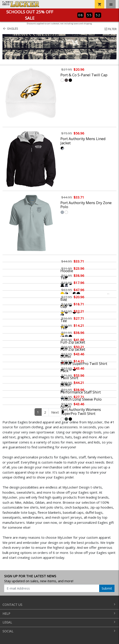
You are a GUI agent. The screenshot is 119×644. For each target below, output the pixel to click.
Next (55, 412)
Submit (107, 588)
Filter (110, 29)
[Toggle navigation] (111, 4)
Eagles (10, 29)
